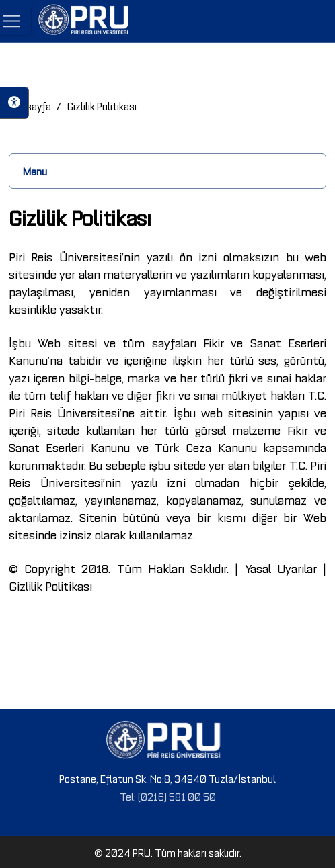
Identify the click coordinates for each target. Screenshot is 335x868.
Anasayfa (30, 105)
